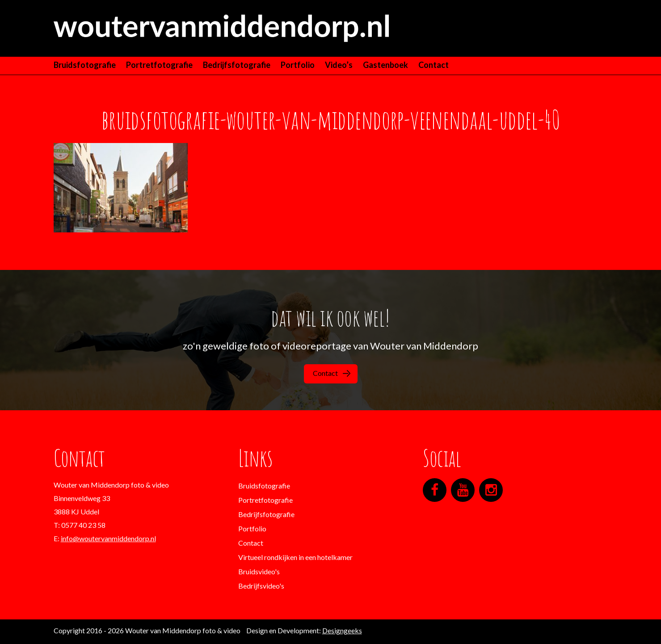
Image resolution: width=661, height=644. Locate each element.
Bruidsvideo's (259, 571)
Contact (434, 65)
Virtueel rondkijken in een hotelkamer (295, 557)
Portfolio (298, 65)
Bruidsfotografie (85, 65)
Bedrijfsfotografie (237, 65)
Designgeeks (342, 630)
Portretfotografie (159, 65)
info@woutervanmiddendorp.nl (108, 538)
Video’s (339, 65)
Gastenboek (385, 65)
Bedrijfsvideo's (261, 586)
